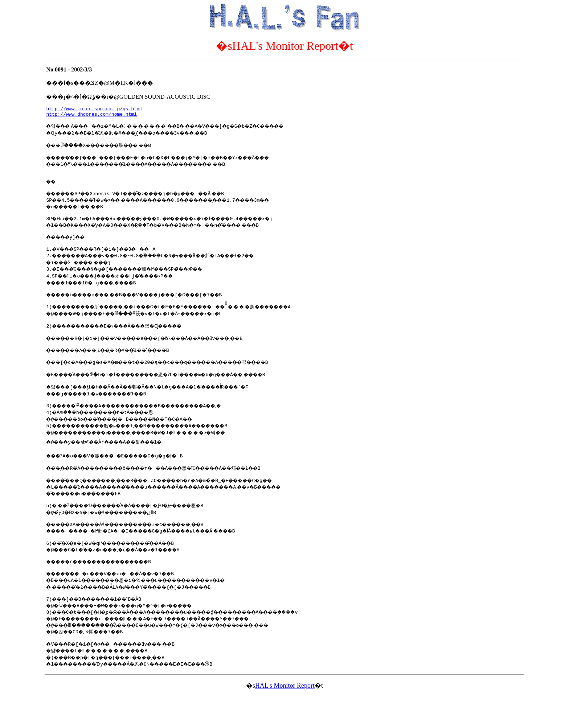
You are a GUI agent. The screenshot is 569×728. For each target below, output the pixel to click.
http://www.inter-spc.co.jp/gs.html (94, 110)
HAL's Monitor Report (285, 718)
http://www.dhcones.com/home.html (91, 116)
